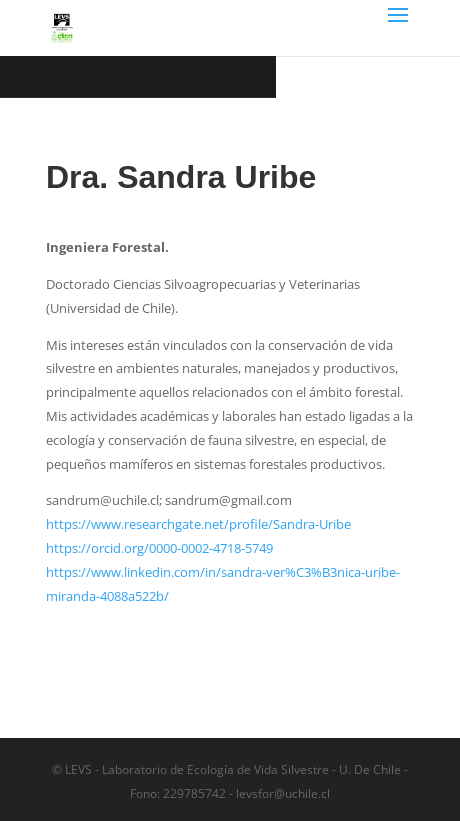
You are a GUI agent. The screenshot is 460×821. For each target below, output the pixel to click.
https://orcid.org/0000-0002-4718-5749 (159, 548)
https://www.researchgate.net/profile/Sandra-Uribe (198, 524)
